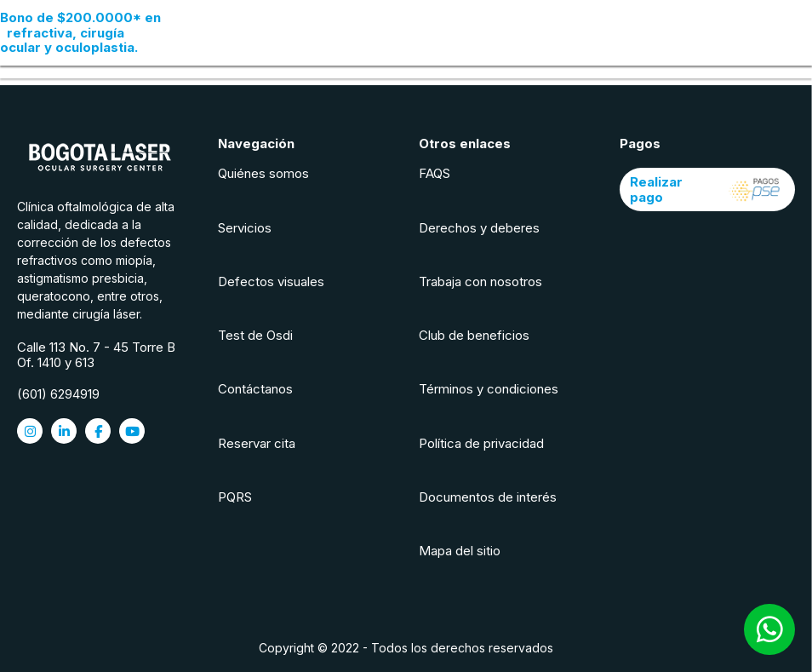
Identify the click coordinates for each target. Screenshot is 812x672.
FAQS (435, 173)
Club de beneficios (474, 335)
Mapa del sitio (460, 551)
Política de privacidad (481, 443)
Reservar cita (257, 443)
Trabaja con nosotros (480, 281)
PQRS (235, 497)
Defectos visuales (271, 281)
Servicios (245, 228)
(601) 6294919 (58, 394)
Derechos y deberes (479, 228)
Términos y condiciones (489, 389)
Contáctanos (255, 389)
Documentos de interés (488, 497)
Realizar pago (707, 189)
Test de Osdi (255, 335)
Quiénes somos (263, 173)
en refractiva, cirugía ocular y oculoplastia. (80, 32)
